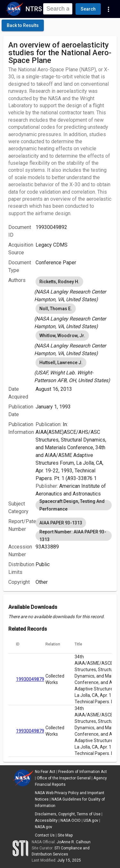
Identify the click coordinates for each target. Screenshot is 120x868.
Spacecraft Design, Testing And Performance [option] (74, 505)
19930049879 (30, 679)
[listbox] (74, 289)
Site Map (65, 835)
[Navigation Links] (108, 9)
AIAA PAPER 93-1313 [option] (61, 523)
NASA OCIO (71, 820)
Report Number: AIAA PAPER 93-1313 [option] (74, 536)
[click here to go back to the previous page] (23, 25)
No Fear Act (45, 772)
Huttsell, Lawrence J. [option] (61, 363)
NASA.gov (44, 827)
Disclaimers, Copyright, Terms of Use (68, 814)
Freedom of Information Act (83, 772)
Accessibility (46, 820)
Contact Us (45, 835)
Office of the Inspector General (64, 778)
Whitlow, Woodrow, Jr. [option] (62, 336)
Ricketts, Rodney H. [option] (59, 282)
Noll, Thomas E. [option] (56, 309)
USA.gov (91, 820)
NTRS (34, 9)
